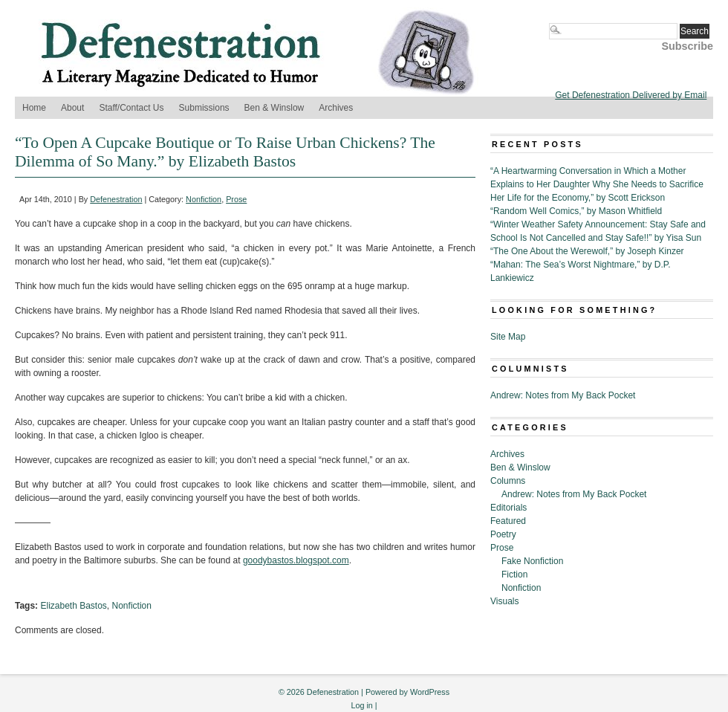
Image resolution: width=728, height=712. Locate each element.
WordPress (430, 692)
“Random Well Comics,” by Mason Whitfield (576, 211)
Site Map (508, 337)
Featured (508, 521)
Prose (236, 199)
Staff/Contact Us (131, 108)
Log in (361, 705)
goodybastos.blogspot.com (296, 560)
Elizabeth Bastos (73, 606)
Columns (508, 481)
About (72, 108)
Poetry (503, 534)
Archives (336, 108)
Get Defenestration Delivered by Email (631, 95)
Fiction (514, 575)
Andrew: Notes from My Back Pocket (563, 395)
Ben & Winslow (274, 108)
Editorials (508, 508)
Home (34, 108)
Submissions (204, 108)
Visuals (504, 601)
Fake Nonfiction (532, 561)
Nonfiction (204, 199)
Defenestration (116, 199)
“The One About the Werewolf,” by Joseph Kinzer (587, 251)
